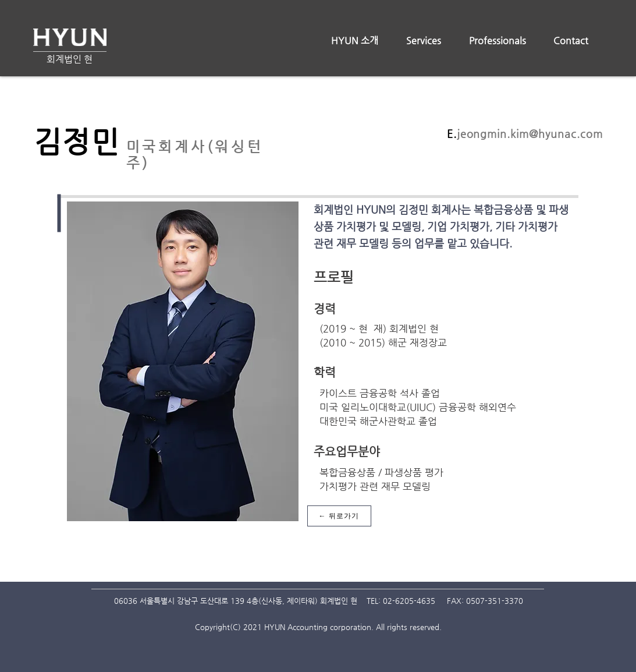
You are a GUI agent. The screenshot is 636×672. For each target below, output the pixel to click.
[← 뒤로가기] (339, 516)
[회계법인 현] (70, 60)
